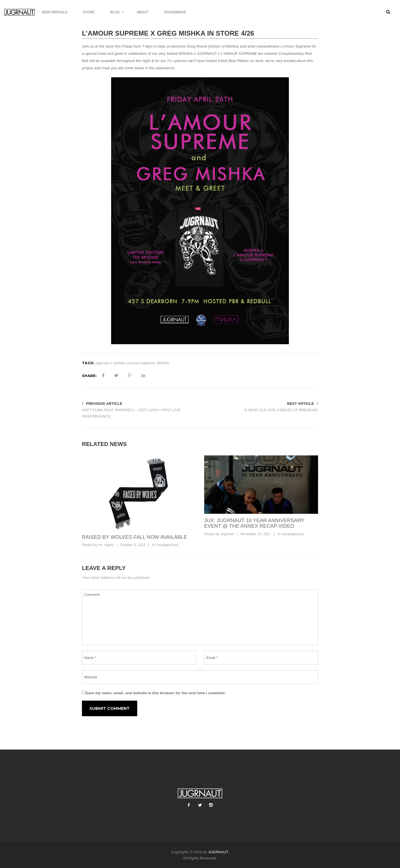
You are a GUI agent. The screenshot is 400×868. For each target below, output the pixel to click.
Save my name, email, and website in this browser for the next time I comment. (156, 693)
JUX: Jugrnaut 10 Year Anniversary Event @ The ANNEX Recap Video (254, 523)
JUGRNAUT (218, 852)
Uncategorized (167, 545)
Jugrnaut (227, 534)
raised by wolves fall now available (135, 537)
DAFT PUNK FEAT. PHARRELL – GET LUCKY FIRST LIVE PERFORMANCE (131, 413)
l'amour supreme (141, 363)
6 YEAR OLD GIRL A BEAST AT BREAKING (281, 410)
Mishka (163, 363)
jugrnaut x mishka (110, 363)
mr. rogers (106, 545)
